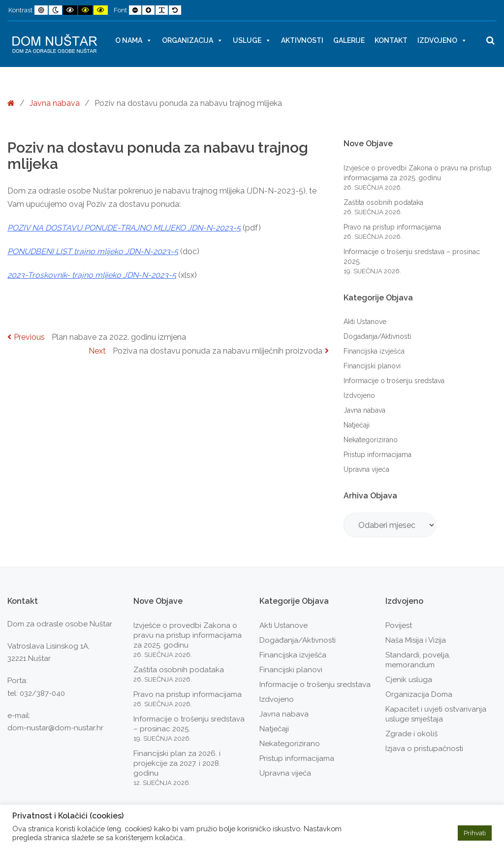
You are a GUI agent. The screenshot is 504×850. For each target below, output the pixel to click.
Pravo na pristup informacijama (392, 227)
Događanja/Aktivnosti (377, 336)
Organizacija (192, 40)
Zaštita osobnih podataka (383, 202)
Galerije (349, 40)
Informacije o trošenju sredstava (394, 381)
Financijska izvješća (374, 351)
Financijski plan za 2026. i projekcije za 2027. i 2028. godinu (177, 763)
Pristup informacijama (378, 455)
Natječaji (357, 425)
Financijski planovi (372, 366)
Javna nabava (55, 103)
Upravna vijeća (366, 469)
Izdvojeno (442, 40)
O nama (134, 40)
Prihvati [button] (475, 833)
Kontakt (391, 40)
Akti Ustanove (365, 322)
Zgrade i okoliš (411, 734)
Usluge (252, 40)
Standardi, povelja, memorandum (418, 660)
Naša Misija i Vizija (416, 640)
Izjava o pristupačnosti (424, 749)
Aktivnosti (302, 40)
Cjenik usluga (409, 680)
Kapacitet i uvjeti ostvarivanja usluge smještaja (436, 714)
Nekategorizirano (371, 440)
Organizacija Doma (419, 694)
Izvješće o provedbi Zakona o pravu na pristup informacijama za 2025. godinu (188, 635)
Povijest (399, 625)
